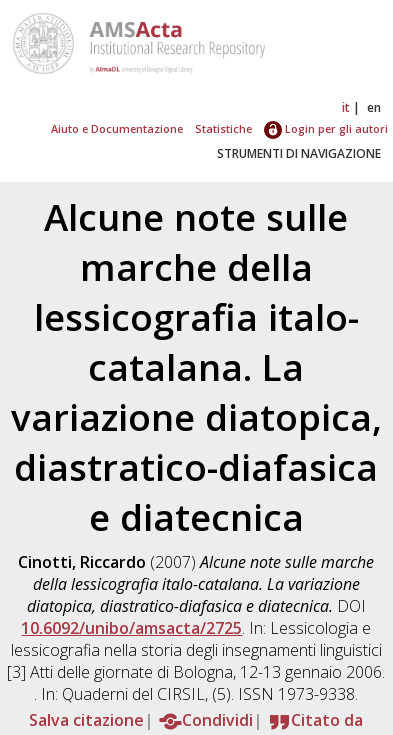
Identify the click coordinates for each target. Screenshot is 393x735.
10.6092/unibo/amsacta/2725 (131, 628)
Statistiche (223, 128)
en (374, 107)
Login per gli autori (326, 128)
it (346, 107)
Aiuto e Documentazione (117, 128)
